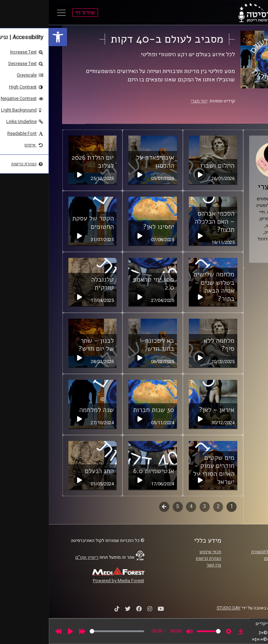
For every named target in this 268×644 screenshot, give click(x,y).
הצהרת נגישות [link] (160, 558)
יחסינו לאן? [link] (110, 227)
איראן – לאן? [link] (168, 410)
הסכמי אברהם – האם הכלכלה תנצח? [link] (166, 222)
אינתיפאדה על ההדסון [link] (106, 162)
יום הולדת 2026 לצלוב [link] (44, 162)
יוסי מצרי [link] (150, 101)
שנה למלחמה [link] (48, 410)
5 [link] (129, 506)
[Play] (22, 631)
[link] (9, 37)
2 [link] (169, 506)
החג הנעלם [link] (50, 471)
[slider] (68, 631)
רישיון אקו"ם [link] (38, 557)
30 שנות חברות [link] (105, 410)
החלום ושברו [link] (168, 166)
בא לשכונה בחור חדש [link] (111, 345)
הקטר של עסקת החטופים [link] (44, 222)
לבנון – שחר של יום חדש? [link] (47, 345)
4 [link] (142, 506)
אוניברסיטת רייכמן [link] (232, 558)
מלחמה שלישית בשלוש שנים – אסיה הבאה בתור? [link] (165, 286)
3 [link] (156, 506)
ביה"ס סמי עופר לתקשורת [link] (226, 552)
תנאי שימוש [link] (162, 552)
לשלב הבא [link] (115, 507)
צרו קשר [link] (165, 565)
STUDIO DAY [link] (180, 608)
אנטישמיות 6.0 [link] (105, 471)
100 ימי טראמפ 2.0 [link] (105, 284)
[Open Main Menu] (13, 13)
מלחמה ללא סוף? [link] (170, 345)
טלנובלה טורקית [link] (54, 284)
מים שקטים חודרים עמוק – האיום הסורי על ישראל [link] (165, 470)
